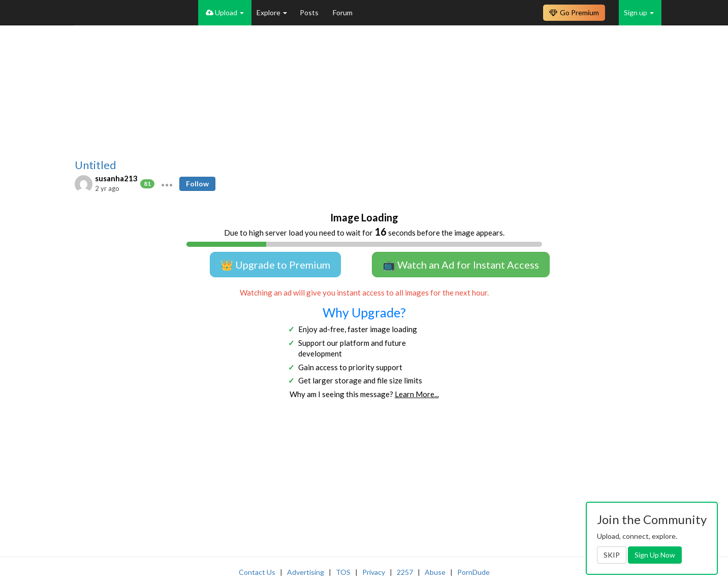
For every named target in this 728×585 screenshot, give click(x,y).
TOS (343, 572)
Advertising (306, 572)
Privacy (374, 572)
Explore (272, 12)
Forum (343, 12)
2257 (405, 572)
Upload (225, 12)
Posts (310, 12)
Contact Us (257, 572)
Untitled (96, 165)
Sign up (639, 12)
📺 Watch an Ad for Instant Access (461, 265)
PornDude (473, 572)
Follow (197, 184)
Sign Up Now (655, 555)
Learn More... (417, 394)
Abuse (435, 572)
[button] (167, 184)
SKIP (612, 555)
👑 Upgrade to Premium (275, 265)
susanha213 (116, 178)
